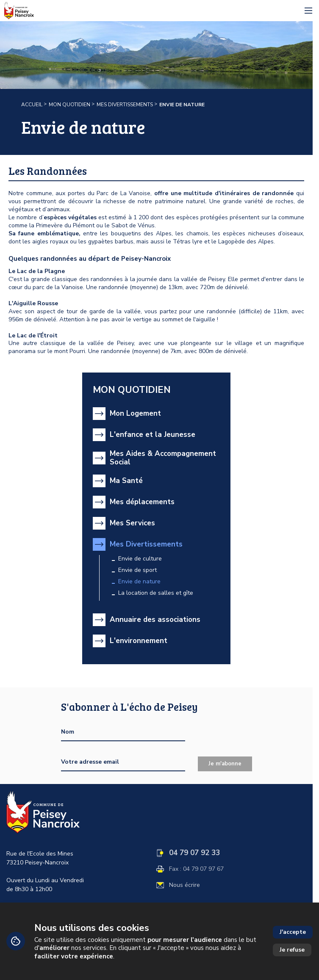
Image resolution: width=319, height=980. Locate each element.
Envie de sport (137, 570)
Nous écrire (184, 885)
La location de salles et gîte (156, 593)
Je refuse (292, 950)
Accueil (32, 105)
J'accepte (293, 932)
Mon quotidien (69, 105)
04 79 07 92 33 (194, 853)
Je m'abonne (225, 764)
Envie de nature (139, 582)
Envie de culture (140, 559)
